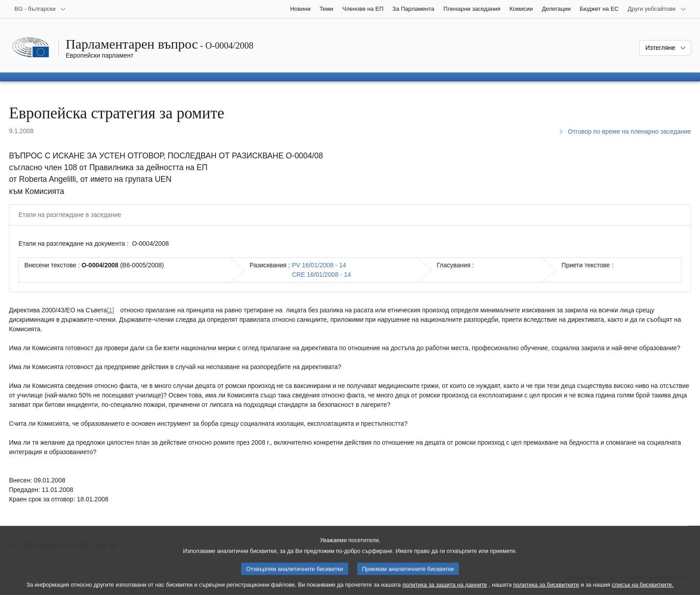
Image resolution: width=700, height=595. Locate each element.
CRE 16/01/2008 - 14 (322, 275)
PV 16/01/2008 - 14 (319, 265)
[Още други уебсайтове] (657, 9)
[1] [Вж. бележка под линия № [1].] (111, 310)
